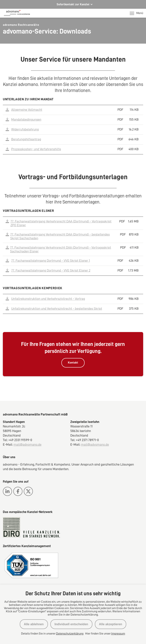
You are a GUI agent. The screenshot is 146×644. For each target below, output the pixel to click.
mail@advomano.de (27, 445)
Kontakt (73, 363)
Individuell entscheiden (71, 624)
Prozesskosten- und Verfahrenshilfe (36, 149)
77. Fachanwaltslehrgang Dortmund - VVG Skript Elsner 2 (51, 270)
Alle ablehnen (34, 624)
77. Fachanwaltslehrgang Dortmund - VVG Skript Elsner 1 (51, 261)
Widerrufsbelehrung (25, 129)
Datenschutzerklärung (70, 634)
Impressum (118, 634)
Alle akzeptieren (111, 624)
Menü (136, 13)
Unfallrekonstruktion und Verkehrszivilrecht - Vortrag (48, 299)
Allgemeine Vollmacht (27, 110)
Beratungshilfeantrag (26, 139)
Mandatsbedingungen (26, 119)
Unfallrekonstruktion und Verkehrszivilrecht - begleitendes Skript (57, 309)
